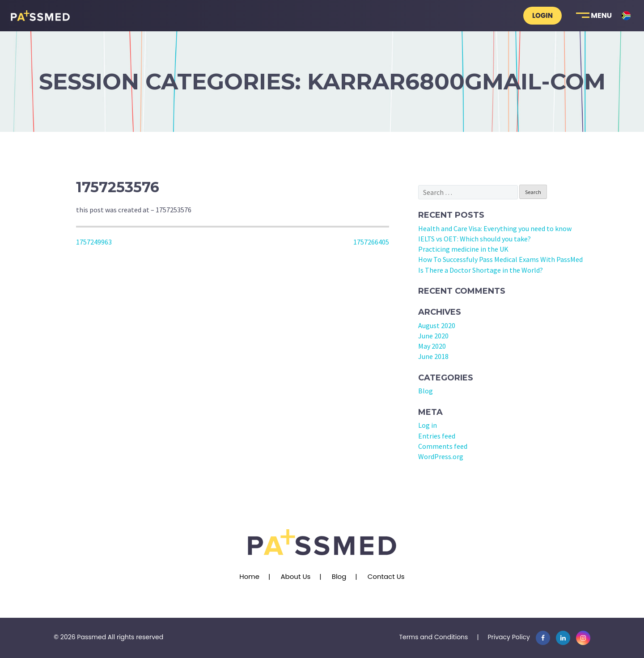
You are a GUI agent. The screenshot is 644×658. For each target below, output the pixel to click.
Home (249, 576)
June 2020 (433, 336)
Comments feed (443, 446)
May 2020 (432, 346)
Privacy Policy (509, 637)
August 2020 (437, 325)
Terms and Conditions (433, 637)
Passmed (91, 637)
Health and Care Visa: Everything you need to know (495, 228)
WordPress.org (441, 456)
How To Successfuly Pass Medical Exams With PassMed (500, 259)
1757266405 (371, 242)
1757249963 (94, 242)
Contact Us (386, 576)
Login (542, 15)
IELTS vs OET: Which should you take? (475, 239)
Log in (428, 425)
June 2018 (433, 356)
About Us (295, 576)
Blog (426, 391)
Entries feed (437, 436)
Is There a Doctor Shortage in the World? (481, 270)
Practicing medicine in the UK (463, 249)
